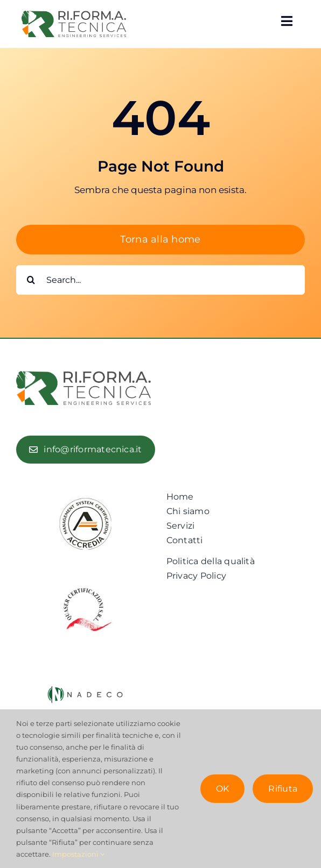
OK (222, 789)
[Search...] (160, 280)
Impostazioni (78, 854)
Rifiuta (283, 789)
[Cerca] (31, 280)
